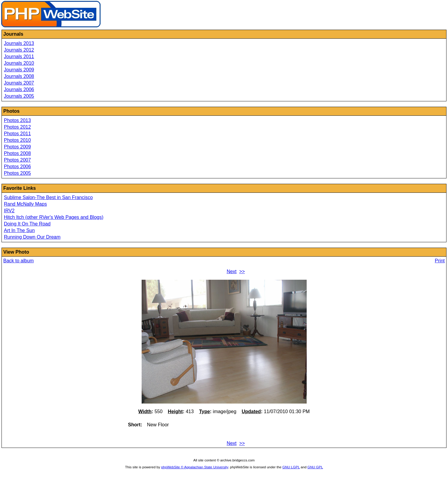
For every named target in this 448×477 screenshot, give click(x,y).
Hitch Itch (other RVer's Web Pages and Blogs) (54, 217)
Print (440, 261)
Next (232, 271)
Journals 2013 (19, 43)
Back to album (18, 261)
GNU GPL (315, 467)
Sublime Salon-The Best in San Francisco (48, 197)
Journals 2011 (19, 57)
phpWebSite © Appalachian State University (195, 467)
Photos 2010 (17, 140)
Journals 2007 (19, 83)
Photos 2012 (17, 127)
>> (242, 271)
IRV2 (9, 211)
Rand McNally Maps (25, 204)
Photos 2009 (17, 147)
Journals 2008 (19, 76)
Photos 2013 (17, 120)
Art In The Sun (19, 230)
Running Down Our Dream (32, 237)
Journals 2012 (19, 50)
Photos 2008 (17, 153)
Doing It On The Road (27, 224)
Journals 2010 (19, 63)
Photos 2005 (17, 173)
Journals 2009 (19, 70)
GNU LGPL (291, 467)
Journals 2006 (19, 89)
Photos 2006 (17, 167)
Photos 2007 (17, 160)
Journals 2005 (19, 96)
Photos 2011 (17, 134)
